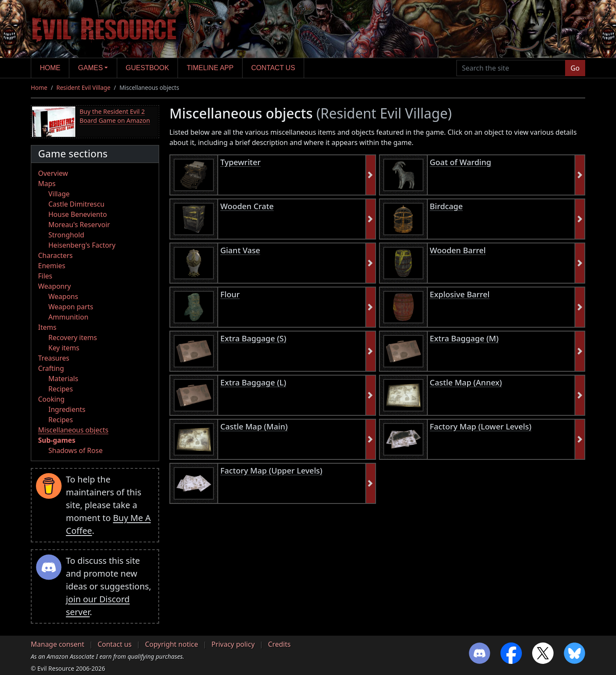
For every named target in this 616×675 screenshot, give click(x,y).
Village (59, 194)
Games (91, 68)
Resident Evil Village (83, 87)
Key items (64, 348)
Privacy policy (233, 644)
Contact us (273, 68)
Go (575, 68)
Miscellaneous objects (73, 430)
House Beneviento (78, 214)
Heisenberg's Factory (82, 245)
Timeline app (210, 68)
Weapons (63, 296)
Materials (63, 379)
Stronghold (66, 235)
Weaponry (55, 286)
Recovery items (73, 337)
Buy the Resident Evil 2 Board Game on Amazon (115, 116)
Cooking (51, 399)
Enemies (52, 266)
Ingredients (67, 409)
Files (45, 276)
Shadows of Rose (76, 450)
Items (47, 327)
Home (50, 68)
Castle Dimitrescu (76, 204)
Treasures (54, 358)
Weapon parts (71, 307)
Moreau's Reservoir (79, 225)
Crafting (51, 368)
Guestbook (147, 68)
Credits (279, 644)
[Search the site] (511, 68)
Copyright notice (172, 644)
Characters (55, 255)
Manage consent (58, 644)
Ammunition (68, 317)
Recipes (61, 389)
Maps (47, 184)
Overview (53, 173)
